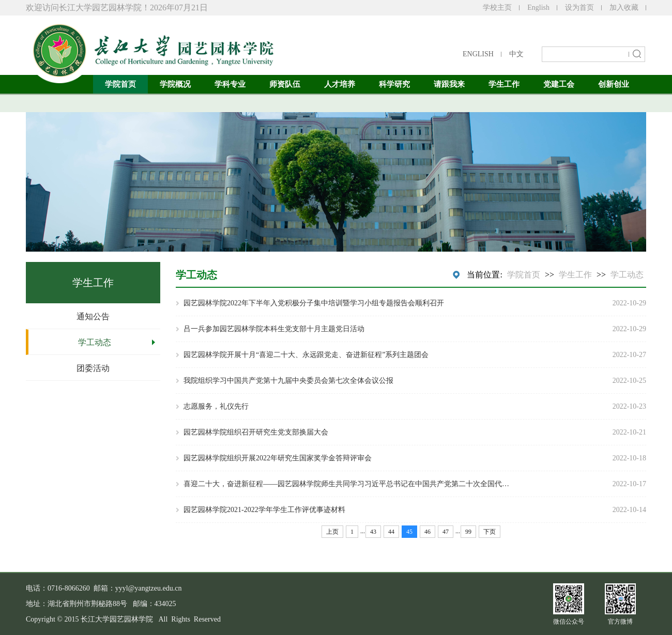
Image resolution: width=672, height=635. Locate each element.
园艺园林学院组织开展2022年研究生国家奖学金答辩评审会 (278, 458)
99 (468, 532)
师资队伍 (285, 84)
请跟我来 (449, 84)
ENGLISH (478, 54)
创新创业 (614, 84)
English (538, 7)
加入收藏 (624, 7)
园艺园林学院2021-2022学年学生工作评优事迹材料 (264, 510)
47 (446, 532)
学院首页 (120, 84)
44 (391, 532)
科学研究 (394, 84)
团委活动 (93, 368)
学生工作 (504, 84)
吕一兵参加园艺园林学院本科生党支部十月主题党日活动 (274, 329)
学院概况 (175, 84)
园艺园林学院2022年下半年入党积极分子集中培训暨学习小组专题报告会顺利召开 (314, 303)
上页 (332, 532)
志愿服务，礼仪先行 (216, 406)
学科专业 (230, 84)
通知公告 (93, 316)
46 (427, 532)
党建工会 (559, 84)
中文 (516, 54)
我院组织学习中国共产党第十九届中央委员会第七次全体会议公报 (288, 381)
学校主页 (497, 7)
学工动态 (95, 342)
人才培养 (340, 84)
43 (373, 532)
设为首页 (579, 7)
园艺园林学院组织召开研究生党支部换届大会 (256, 432)
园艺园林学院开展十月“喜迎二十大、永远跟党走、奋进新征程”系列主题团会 (306, 355)
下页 (490, 532)
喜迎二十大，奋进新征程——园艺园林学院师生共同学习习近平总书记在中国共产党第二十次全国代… (346, 484)
